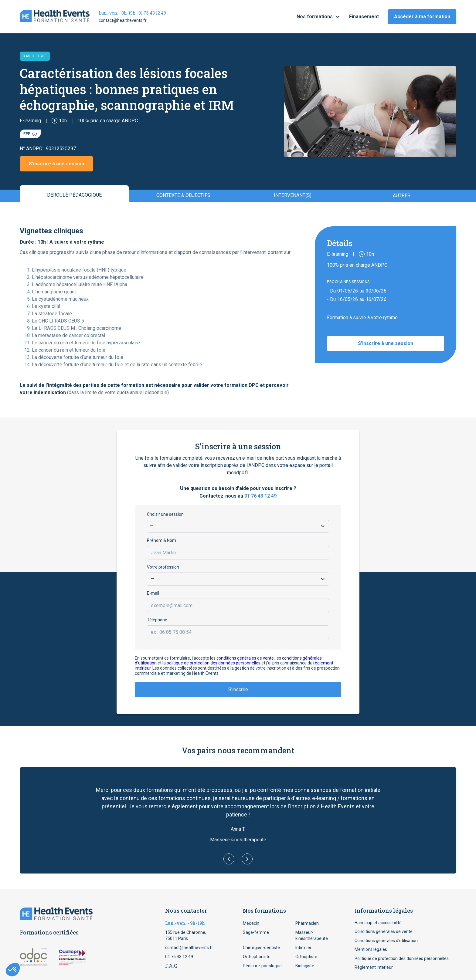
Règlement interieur (374, 967)
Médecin (251, 923)
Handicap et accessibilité (378, 923)
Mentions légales (371, 949)
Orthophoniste (257, 957)
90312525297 (61, 149)
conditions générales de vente (245, 658)
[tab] (74, 194)
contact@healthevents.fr (123, 20)
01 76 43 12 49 (260, 496)
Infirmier (303, 948)
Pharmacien (307, 923)
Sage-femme (256, 932)
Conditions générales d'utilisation (386, 941)
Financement (364, 17)
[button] (318, 17)
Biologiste (305, 966)
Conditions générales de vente (384, 931)
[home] (55, 17)
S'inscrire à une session (56, 164)
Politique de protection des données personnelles (402, 958)
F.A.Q (171, 966)
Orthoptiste (306, 957)
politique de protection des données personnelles (214, 663)
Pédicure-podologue (262, 966)
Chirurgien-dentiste (261, 948)
